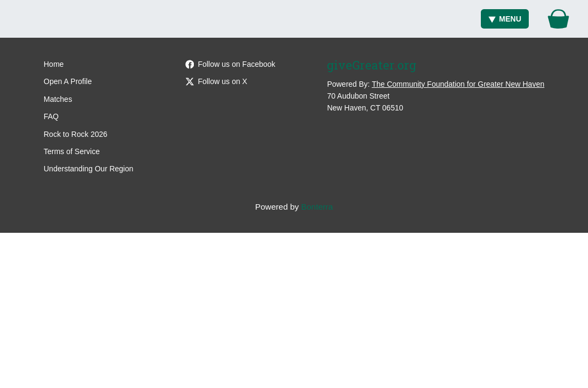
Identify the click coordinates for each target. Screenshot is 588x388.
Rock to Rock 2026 (75, 134)
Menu (505, 19)
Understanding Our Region (89, 169)
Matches (58, 99)
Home (54, 64)
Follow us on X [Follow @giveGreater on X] (216, 81)
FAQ (51, 116)
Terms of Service (72, 151)
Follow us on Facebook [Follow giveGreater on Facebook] (230, 64)
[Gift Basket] (558, 19)
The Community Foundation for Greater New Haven (458, 84)
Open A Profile (68, 81)
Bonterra (317, 207)
